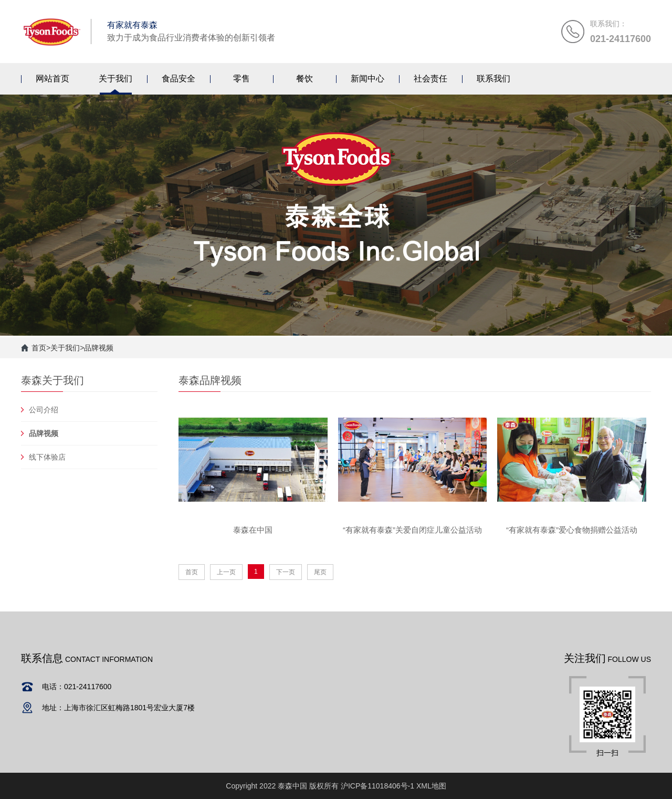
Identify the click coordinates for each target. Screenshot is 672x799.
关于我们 (65, 348)
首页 (39, 348)
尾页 (320, 572)
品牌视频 (99, 348)
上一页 (226, 572)
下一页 (286, 572)
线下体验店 (47, 457)
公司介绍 (44, 410)
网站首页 (52, 79)
